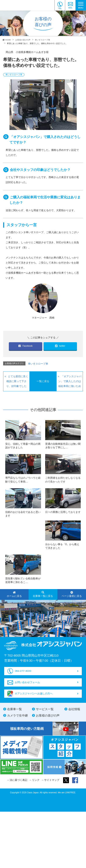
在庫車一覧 (15, 709)
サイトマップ (52, 780)
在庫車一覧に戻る (43, 594)
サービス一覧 (45, 709)
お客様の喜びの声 (48, 715)
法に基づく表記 (19, 780)
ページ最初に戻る (72, 594)
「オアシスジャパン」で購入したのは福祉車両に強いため (70, 381)
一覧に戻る (43, 381)
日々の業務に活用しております (63, 512)
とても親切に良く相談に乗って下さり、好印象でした (17, 381)
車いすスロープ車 (14, 75)
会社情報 (74, 709)
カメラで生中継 (17, 715)
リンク (36, 780)
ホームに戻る (14, 594)
